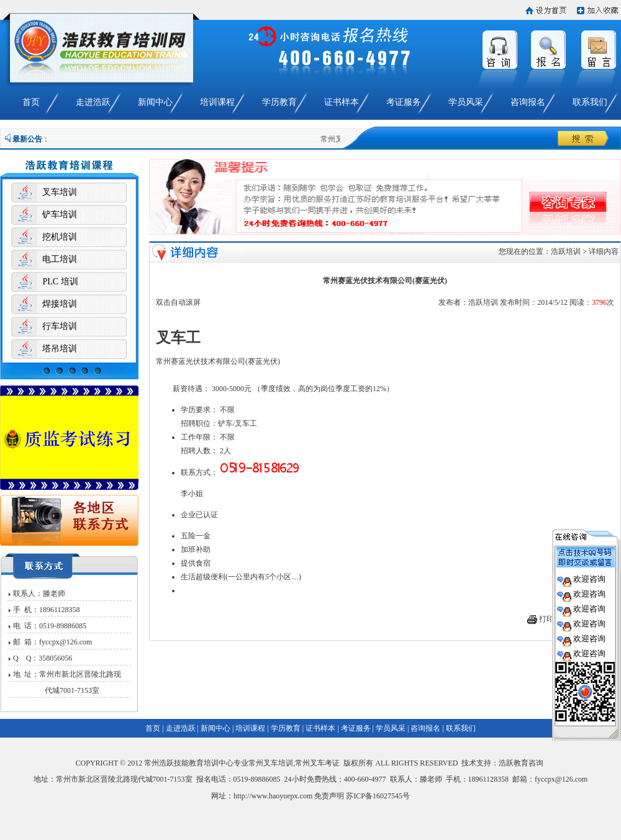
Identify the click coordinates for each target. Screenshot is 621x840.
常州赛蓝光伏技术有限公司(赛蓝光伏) (218, 361)
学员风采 (466, 102)
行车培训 (60, 326)
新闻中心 (155, 102)
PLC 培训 (60, 282)
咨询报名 (528, 102)
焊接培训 (60, 304)
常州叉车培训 (271, 763)
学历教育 (279, 102)
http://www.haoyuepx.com (273, 796)
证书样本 (342, 102)
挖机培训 (60, 237)
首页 (31, 102)
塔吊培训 (60, 349)
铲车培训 (60, 215)
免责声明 (329, 796)
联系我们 (590, 102)
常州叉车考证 (317, 763)
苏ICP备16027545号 (378, 796)
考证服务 (404, 102)
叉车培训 (60, 192)
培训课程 (217, 102)
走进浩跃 (93, 102)
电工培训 (60, 259)
